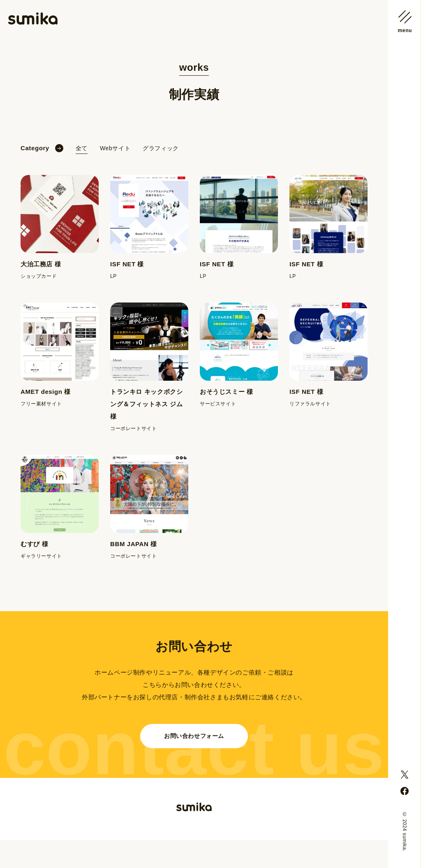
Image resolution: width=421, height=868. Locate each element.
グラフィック (161, 148)
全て (82, 148)
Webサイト (115, 148)
